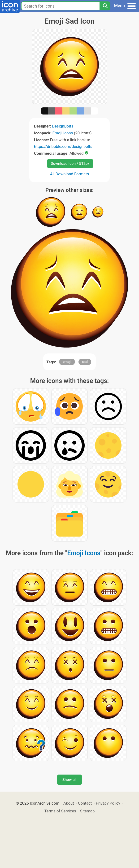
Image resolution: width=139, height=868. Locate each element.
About (69, 803)
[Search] (105, 6)
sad (85, 362)
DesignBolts (63, 126)
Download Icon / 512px (70, 164)
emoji (67, 362)
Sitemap (87, 811)
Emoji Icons (63, 133)
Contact (85, 803)
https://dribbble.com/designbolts (63, 146)
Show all (69, 780)
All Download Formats (70, 174)
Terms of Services (60, 811)
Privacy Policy (108, 803)
